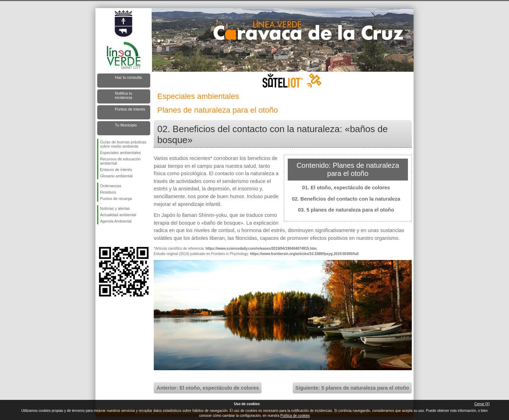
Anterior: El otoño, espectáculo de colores (208, 388)
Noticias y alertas (115, 208)
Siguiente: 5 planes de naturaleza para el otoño (352, 388)
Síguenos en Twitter (113, 236)
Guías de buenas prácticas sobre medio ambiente (123, 144)
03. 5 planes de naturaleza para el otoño (346, 210)
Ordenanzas (111, 186)
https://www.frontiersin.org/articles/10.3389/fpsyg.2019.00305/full (304, 254)
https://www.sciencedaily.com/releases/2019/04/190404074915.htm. (262, 249)
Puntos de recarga (116, 199)
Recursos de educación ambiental (120, 161)
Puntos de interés (130, 109)
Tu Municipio (126, 125)
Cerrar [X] (482, 404)
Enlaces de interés (116, 170)
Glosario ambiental (116, 176)
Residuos (108, 192)
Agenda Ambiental (116, 221)
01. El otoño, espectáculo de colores (346, 188)
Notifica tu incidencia (124, 95)
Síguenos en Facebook (101, 236)
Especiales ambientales (121, 153)
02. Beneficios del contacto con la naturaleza (346, 199)
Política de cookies (295, 416)
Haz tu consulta (128, 77)
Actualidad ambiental (118, 215)
